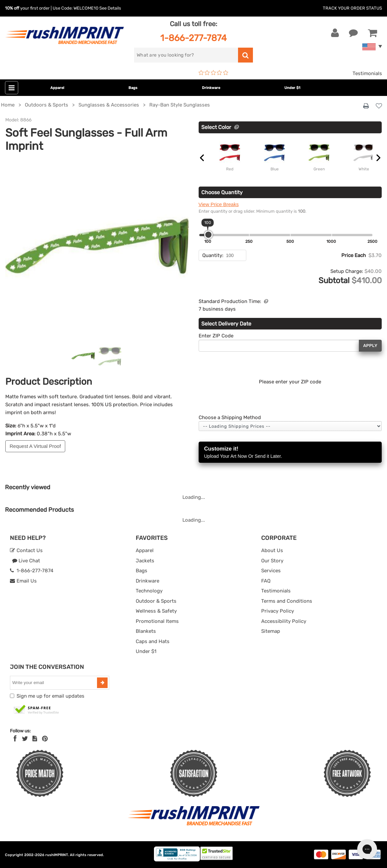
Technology (149, 591)
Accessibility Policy (284, 621)
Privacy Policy (278, 611)
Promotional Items (157, 621)
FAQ (266, 581)
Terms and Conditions (287, 601)
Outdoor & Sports (156, 601)
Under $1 (292, 88)
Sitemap (271, 631)
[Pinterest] (45, 739)
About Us (272, 550)
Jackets (145, 561)
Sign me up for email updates (50, 696)
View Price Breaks (219, 204)
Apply (370, 346)
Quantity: (213, 255)
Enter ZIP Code (216, 336)
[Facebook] (15, 739)
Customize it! (290, 453)
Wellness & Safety (156, 611)
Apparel (57, 88)
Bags (133, 88)
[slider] (208, 235)
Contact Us (26, 550)
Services (271, 571)
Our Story (272, 561)
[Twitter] (25, 739)
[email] (54, 683)
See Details (110, 8)
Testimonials (367, 73)
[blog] (35, 739)
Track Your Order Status (352, 8)
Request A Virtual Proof (35, 446)
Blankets (146, 631)
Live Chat (26, 561)
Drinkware (211, 88)
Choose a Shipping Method (230, 417)
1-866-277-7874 (193, 38)
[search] (186, 55)
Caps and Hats (153, 641)
